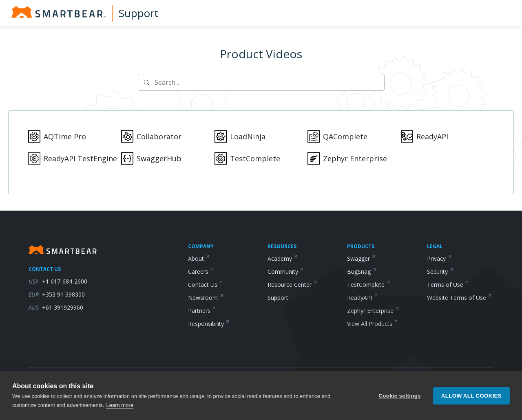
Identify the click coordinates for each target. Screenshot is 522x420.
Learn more (119, 409)
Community (286, 272)
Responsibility (209, 324)
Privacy (439, 258)
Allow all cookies (471, 399)
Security (440, 272)
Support (138, 13)
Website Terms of (459, 298)
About (199, 258)
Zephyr (373, 311)
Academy (283, 258)
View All (373, 324)
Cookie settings (400, 399)
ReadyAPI (363, 298)
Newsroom (206, 298)
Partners (202, 311)
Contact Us (206, 285)
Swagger (361, 258)
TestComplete (369, 285)
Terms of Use (448, 285)
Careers (201, 272)
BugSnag (362, 272)
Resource (292, 285)
